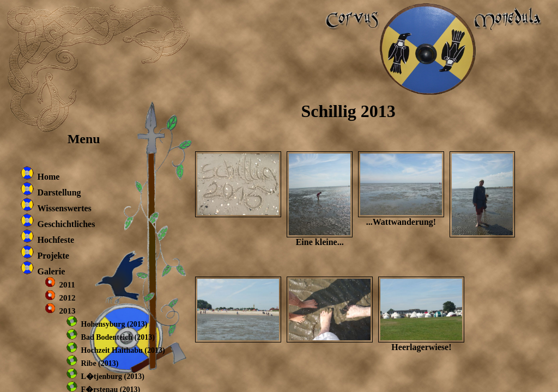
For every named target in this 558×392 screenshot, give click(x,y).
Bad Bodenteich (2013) (118, 337)
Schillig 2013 (348, 111)
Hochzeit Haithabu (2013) (123, 350)
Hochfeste (56, 240)
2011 (67, 285)
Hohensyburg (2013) (114, 324)
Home (49, 177)
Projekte (53, 256)
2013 (68, 311)
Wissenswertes (65, 208)
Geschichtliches (66, 224)
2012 (68, 298)
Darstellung (59, 192)
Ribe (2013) (100, 363)
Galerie (51, 271)
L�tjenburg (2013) (113, 376)
